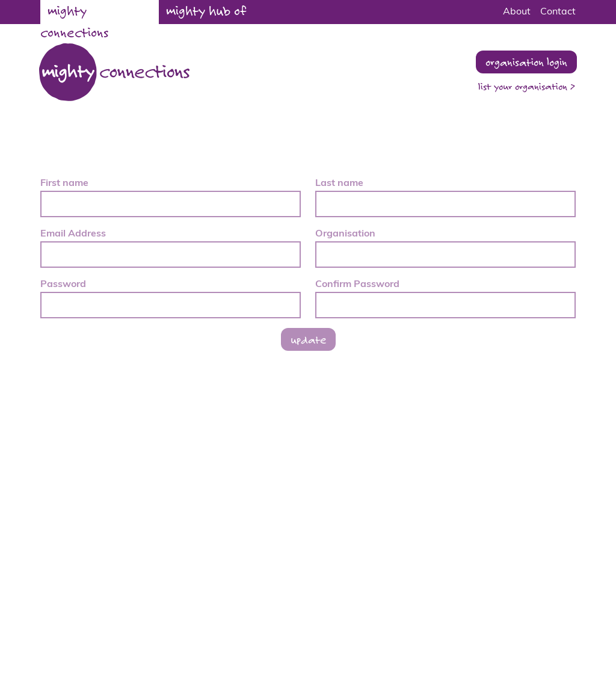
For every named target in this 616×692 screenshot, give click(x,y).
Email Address (73, 234)
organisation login (526, 62)
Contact (558, 12)
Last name (339, 184)
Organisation (345, 234)
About (517, 12)
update (308, 339)
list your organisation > (527, 86)
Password (63, 285)
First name (64, 184)
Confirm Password (357, 285)
